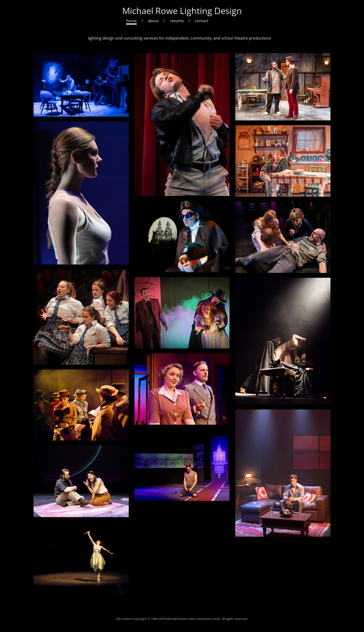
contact (202, 21)
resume (177, 21)
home (131, 21)
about (153, 21)
